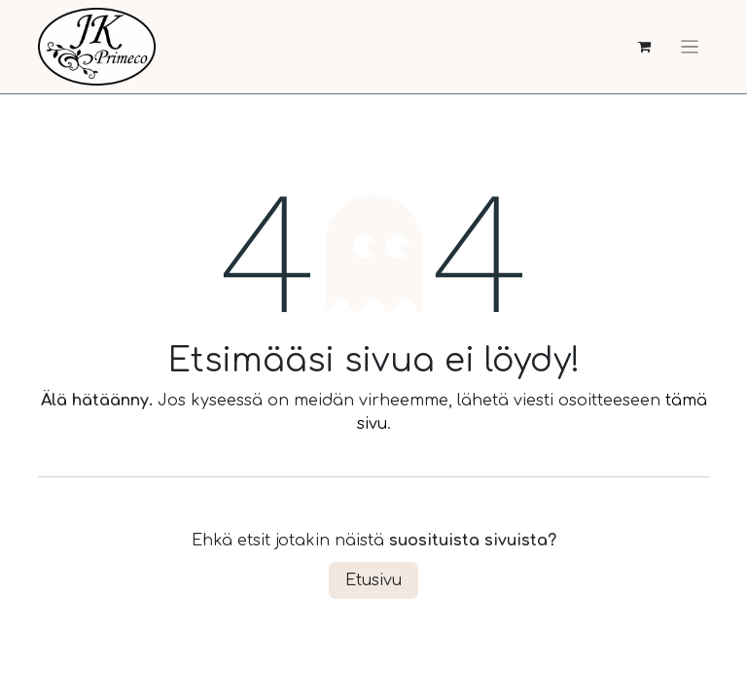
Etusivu (373, 580)
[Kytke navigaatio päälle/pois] (690, 47)
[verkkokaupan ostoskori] (644, 47)
